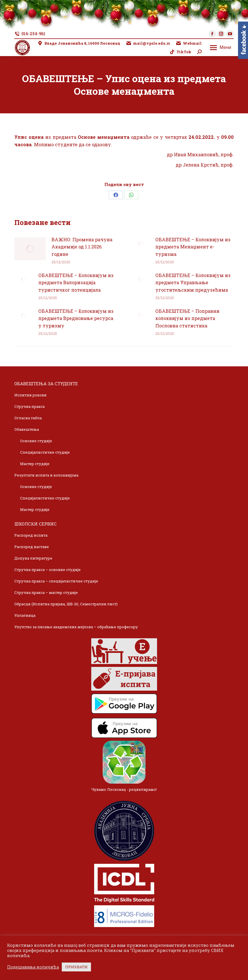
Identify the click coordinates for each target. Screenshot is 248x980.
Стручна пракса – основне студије (47, 570)
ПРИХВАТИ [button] (76, 967)
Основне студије (36, 441)
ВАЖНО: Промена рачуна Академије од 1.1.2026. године (82, 247)
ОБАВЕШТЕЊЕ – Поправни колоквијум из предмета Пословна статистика (187, 318)
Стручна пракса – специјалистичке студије (56, 581)
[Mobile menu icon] (221, 48)
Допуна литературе (33, 558)
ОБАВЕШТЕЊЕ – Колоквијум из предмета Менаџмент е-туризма (193, 247)
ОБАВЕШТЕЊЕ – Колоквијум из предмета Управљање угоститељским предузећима (193, 282)
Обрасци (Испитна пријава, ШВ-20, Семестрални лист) (66, 604)
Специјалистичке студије (45, 452)
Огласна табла (28, 418)
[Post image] (30, 249)
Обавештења (27, 429)
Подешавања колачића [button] (33, 967)
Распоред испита (31, 535)
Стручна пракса (29, 406)
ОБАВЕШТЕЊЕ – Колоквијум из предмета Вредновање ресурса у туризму (76, 318)
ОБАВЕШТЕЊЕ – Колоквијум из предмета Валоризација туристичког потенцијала (76, 282)
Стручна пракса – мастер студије (46, 592)
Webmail (189, 43)
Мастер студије (35, 464)
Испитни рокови (30, 395)
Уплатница (25, 615)
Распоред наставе (32, 547)
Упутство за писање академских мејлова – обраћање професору (76, 627)
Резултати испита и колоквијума (46, 475)
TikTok (180, 52)
